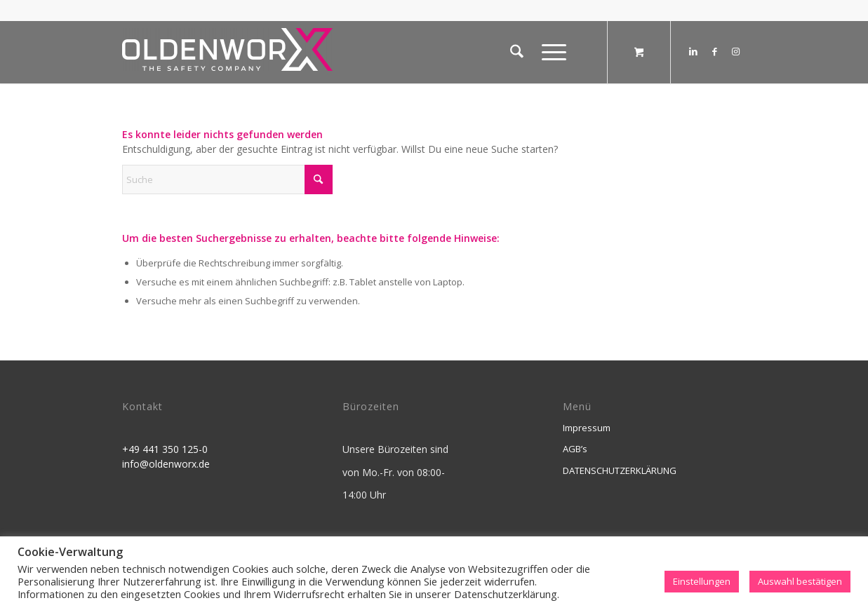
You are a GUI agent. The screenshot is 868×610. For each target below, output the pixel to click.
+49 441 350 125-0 (165, 449)
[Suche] (517, 52)
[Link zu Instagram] (735, 51)
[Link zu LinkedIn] (693, 51)
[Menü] (549, 52)
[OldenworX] (227, 56)
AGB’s (575, 449)
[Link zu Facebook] (714, 51)
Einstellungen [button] (702, 581)
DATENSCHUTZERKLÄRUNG (620, 470)
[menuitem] (517, 52)
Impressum (587, 428)
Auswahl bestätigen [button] (800, 581)
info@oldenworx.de (166, 464)
